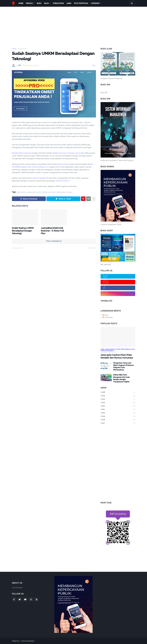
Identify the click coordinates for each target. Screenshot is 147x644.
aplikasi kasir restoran (64, 192)
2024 (118, 399)
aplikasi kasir (22, 49)
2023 (118, 402)
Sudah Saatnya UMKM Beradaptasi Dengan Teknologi (22, 230)
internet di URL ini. (63, 181)
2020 (118, 413)
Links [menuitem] (69, 3)
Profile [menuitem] (29, 3)
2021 (118, 409)
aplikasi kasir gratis (34, 192)
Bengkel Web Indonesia (21, 153)
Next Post (91, 247)
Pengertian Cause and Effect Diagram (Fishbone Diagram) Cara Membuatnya (123, 366)
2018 (118, 420)
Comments (108, 317)
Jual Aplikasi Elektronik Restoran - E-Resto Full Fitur (54, 229)
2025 (118, 396)
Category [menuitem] (95, 3)
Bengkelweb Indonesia (60, 164)
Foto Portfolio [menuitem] (81, 3)
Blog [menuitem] (46, 3)
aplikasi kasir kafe (49, 192)
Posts (106, 315)
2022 (118, 406)
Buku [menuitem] (39, 3)
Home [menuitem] (21, 3)
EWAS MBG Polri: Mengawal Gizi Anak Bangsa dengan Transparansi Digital (121, 378)
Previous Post (18, 247)
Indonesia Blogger (28, 641)
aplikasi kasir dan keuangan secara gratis (69, 153)
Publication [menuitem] (58, 3)
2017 (118, 423)
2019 (118, 416)
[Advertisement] (74, 25)
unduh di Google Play (41, 178)
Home (14, 49)
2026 (118, 392)
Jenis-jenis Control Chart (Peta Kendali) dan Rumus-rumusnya (116, 356)
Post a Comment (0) (54, 240)
